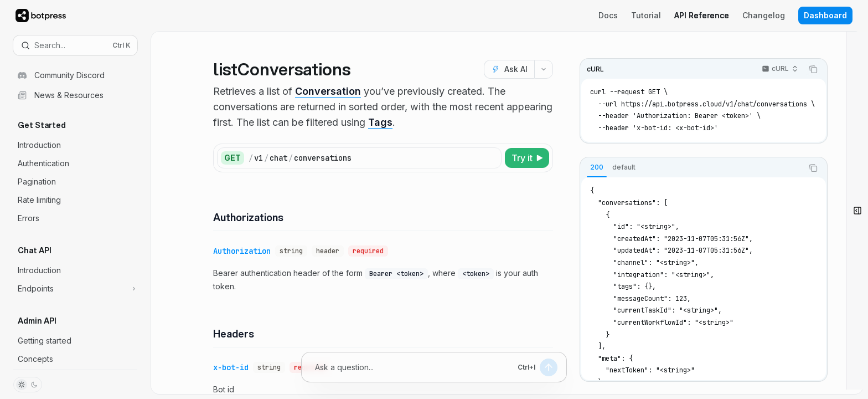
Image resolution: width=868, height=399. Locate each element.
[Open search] (75, 45)
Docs (608, 15)
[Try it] (527, 158)
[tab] (597, 167)
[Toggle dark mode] (28, 385)
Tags (380, 122)
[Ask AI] (509, 69)
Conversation (328, 91)
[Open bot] (857, 211)
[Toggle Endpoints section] (75, 289)
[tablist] (691, 168)
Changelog (764, 15)
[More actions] (544, 69)
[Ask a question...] (414, 367)
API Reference (702, 15)
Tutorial (646, 15)
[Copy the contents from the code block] (813, 69)
